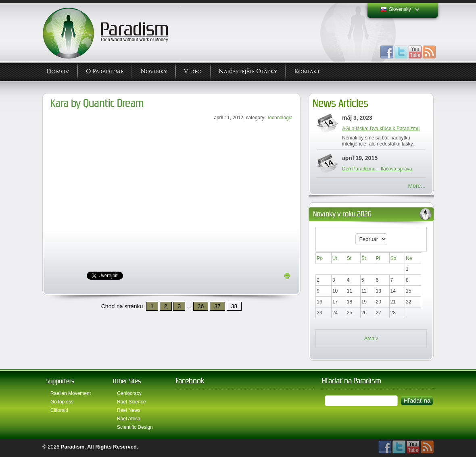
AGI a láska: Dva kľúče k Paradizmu (381, 129)
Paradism (73, 447)
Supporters (60, 381)
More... (417, 186)
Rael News (129, 410)
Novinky (154, 72)
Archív (371, 339)
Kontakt (307, 72)
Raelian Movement (71, 393)
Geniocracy (129, 393)
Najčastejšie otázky (248, 72)
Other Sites (127, 381)
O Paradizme (105, 72)
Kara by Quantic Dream (97, 103)
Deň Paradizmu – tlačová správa (377, 169)
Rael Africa (129, 419)
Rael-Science (131, 402)
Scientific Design (135, 427)
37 (217, 306)
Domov (58, 72)
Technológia (280, 118)
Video (193, 72)
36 (201, 306)
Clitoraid (59, 410)
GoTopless (62, 402)
